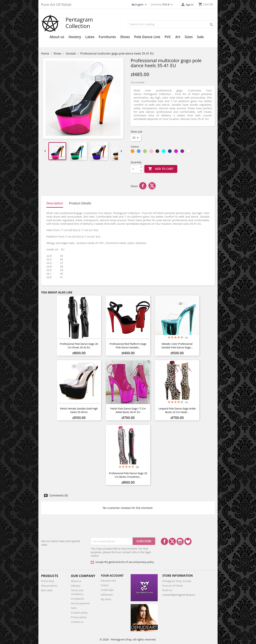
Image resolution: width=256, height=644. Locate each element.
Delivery (76, 586)
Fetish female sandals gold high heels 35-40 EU (79, 410)
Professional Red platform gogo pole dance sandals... (128, 346)
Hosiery (75, 37)
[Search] (171, 24)
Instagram (180, 541)
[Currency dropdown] (168, 5)
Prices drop (48, 581)
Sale (200, 37)
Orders (105, 585)
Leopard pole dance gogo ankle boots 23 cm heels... (177, 410)
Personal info (108, 581)
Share (143, 186)
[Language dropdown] (140, 5)
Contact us (77, 622)
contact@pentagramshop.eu (179, 595)
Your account (112, 576)
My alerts (106, 599)
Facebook (164, 541)
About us (57, 37)
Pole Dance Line (147, 37)
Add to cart (161, 169)
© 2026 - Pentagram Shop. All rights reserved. (128, 639)
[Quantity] (135, 169)
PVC (168, 37)
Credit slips (107, 590)
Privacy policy (79, 617)
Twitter (172, 541)
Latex (90, 37)
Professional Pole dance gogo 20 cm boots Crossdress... (128, 475)
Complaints (78, 599)
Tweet (152, 186)
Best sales (47, 590)
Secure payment (80, 603)
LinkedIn (188, 541)
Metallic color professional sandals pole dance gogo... (177, 346)
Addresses (107, 595)
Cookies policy (79, 613)
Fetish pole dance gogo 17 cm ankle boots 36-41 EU (128, 410)
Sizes (189, 37)
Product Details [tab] (80, 203)
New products (49, 586)
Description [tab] (55, 203)
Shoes (125, 37)
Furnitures (107, 37)
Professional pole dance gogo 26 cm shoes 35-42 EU (79, 346)
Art (178, 37)
